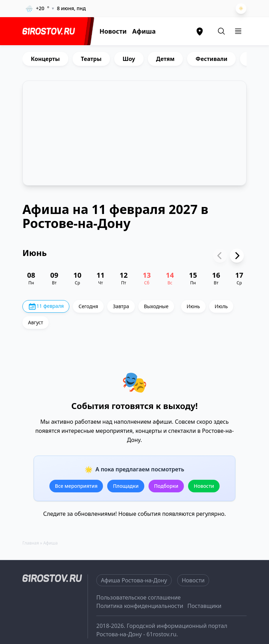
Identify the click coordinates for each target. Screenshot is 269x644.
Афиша (144, 31)
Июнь (193, 306)
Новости (113, 31)
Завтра (121, 306)
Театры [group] (91, 59)
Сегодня (88, 306)
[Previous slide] (220, 256)
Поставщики (204, 606)
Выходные (156, 306)
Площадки (126, 486)
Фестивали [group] (211, 59)
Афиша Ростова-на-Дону (134, 580)
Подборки (166, 486)
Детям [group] (165, 59)
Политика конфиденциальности (140, 606)
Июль (221, 306)
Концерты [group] (45, 59)
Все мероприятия (76, 486)
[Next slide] (237, 256)
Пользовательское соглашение (139, 597)
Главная (31, 543)
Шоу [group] (129, 59)
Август (36, 322)
